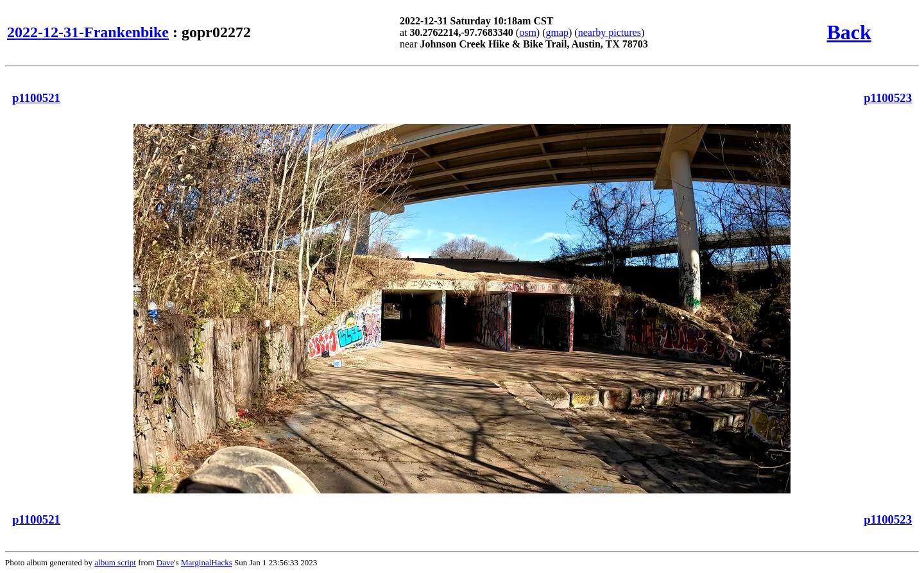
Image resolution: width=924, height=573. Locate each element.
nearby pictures (610, 32)
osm (528, 32)
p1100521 (36, 98)
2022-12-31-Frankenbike (88, 32)
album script (115, 562)
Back (849, 32)
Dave (165, 562)
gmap (557, 32)
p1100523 (888, 98)
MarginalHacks (207, 562)
